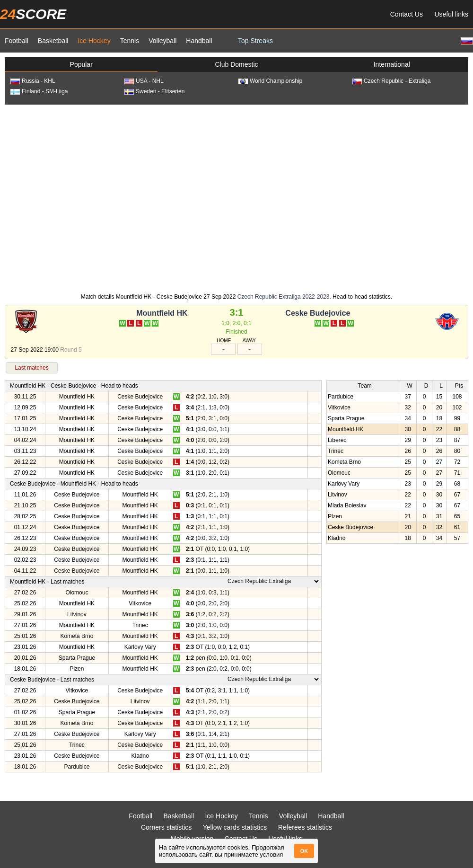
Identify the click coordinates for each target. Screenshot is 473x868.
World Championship (270, 81)
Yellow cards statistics (235, 827)
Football (17, 41)
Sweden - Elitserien (154, 91)
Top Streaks (255, 41)
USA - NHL (144, 81)
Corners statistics (166, 827)
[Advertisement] (89, 198)
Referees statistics (305, 827)
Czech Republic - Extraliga (391, 81)
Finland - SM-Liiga (39, 91)
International (392, 64)
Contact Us (407, 14)
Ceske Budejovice (318, 313)
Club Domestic (236, 64)
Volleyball (162, 41)
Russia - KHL (33, 81)
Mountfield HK (162, 313)
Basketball (53, 41)
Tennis (130, 41)
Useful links (451, 14)
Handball (199, 41)
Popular (81, 64)
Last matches (31, 368)
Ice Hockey (94, 41)
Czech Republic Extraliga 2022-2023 (284, 297)
